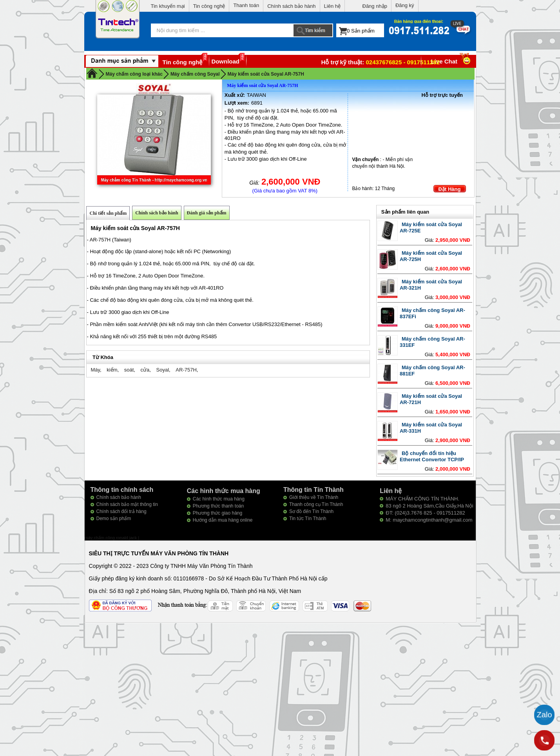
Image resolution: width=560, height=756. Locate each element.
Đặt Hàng (450, 189)
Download (225, 61)
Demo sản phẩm (114, 519)
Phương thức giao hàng (217, 513)
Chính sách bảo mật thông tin (127, 504)
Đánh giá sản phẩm (207, 213)
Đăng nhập (375, 6)
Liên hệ (332, 6)
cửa (145, 370)
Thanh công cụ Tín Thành (316, 504)
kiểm (112, 370)
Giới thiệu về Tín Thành (314, 497)
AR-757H (186, 370)
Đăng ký (405, 5)
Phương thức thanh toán (218, 506)
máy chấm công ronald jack (111, 538)
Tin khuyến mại (168, 6)
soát (129, 370)
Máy (95, 370)
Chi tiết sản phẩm (108, 213)
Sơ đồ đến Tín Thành (311, 511)
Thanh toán (246, 5)
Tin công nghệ (209, 6)
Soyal (163, 370)
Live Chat (452, 61)
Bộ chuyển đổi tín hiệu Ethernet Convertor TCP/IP (432, 456)
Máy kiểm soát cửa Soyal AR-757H (266, 74)
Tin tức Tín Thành (308, 519)
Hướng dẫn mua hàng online (223, 520)
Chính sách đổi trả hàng (121, 511)
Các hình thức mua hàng (219, 499)
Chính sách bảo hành (291, 6)
